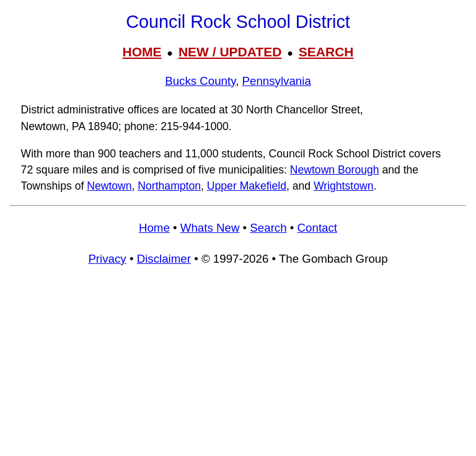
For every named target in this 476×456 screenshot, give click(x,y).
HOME (142, 52)
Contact (317, 228)
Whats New (210, 228)
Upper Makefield (247, 186)
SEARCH (326, 52)
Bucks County (200, 81)
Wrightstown (343, 186)
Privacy (107, 259)
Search (268, 228)
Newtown (109, 186)
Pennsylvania (277, 81)
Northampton (169, 186)
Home (154, 228)
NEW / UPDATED (230, 52)
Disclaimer (164, 259)
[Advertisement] (238, 367)
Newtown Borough (335, 170)
